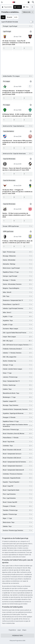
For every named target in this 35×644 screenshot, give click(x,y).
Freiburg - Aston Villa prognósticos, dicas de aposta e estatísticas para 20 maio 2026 (17, 242)
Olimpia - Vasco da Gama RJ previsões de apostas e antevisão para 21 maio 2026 (17, 169)
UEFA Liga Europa (8, 231)
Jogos (19, 630)
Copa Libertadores (8, 131)
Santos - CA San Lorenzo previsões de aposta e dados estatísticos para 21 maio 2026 (16, 215)
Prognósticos (12, 630)
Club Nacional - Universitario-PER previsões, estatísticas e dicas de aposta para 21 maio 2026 (17, 142)
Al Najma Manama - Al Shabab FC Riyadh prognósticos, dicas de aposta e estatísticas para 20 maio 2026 (17, 93)
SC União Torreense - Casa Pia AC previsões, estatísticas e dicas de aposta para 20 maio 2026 (16, 43)
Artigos (24, 630)
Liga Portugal (7, 31)
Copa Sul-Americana (9, 159)
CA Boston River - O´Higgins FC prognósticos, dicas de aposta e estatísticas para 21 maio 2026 (17, 192)
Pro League (6, 81)
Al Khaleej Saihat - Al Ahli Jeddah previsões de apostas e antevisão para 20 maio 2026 (17, 115)
